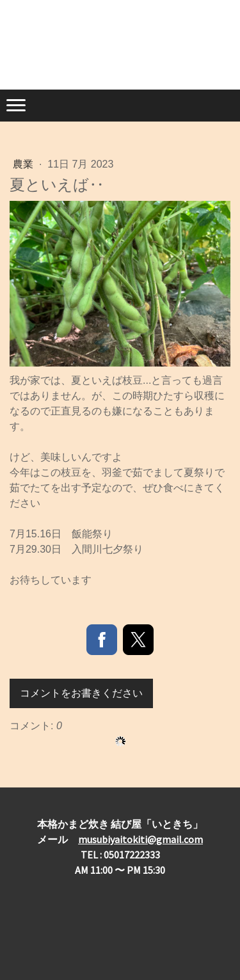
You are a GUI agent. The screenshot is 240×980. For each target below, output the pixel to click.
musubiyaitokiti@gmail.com (140, 839)
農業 (24, 164)
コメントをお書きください (81, 693)
